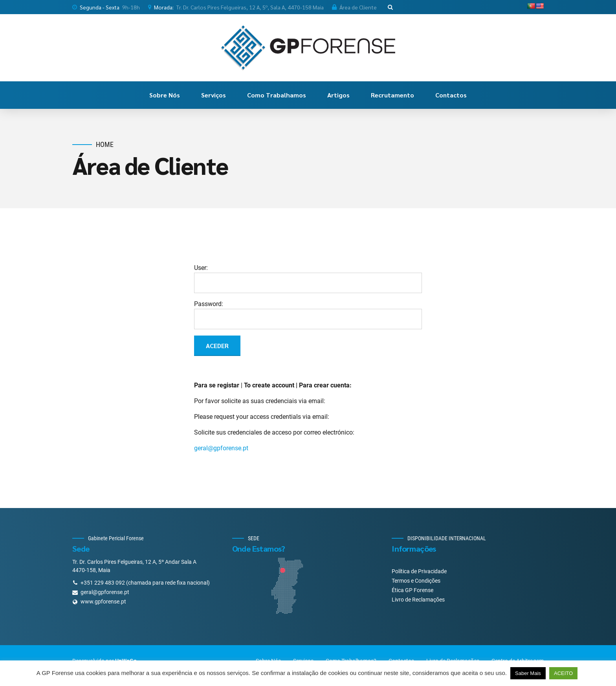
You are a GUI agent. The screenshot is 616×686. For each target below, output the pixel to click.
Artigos (338, 95)
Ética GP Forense (412, 590)
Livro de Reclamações (418, 600)
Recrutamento (392, 95)
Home (105, 144)
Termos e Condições (416, 581)
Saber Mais (528, 673)
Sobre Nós (165, 95)
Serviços (214, 95)
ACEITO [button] (563, 673)
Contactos (451, 95)
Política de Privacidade (419, 571)
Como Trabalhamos (277, 95)
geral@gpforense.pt (221, 448)
